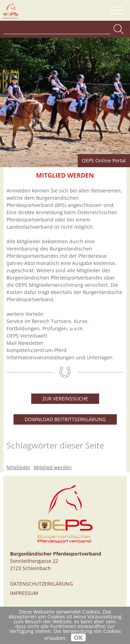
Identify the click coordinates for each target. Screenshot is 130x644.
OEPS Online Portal (104, 160)
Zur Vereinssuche (65, 399)
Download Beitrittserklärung (65, 419)
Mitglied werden (53, 467)
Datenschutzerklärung (41, 584)
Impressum (24, 593)
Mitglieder (19, 467)
